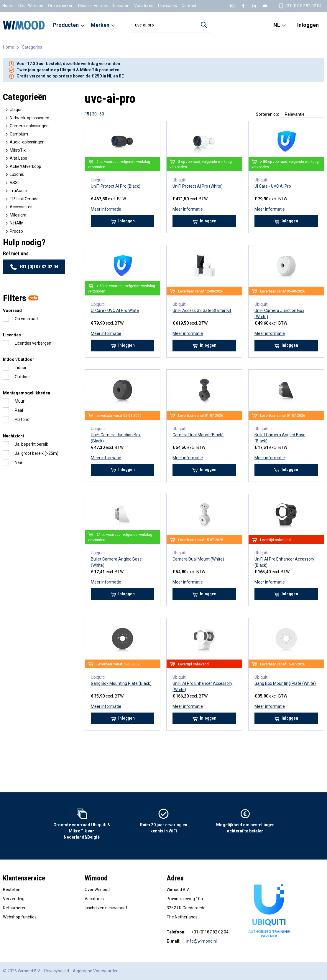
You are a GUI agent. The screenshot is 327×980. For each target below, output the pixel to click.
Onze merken (61, 6)
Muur (20, 401)
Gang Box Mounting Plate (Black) (121, 683)
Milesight (15, 215)
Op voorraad (26, 319)
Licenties (12, 335)
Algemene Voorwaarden (96, 971)
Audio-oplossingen (24, 142)
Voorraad (12, 310)
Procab (14, 231)
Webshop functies (20, 917)
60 (102, 114)
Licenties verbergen (33, 343)
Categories (32, 47)
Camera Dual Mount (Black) (198, 435)
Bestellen (12, 890)
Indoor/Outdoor (19, 359)
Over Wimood (31, 6)
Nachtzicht (14, 436)
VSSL (12, 183)
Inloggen (308, 25)
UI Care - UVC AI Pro (273, 186)
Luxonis (14, 175)
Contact (189, 6)
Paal (19, 410)
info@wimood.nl (202, 941)
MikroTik (15, 150)
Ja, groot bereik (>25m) (37, 453)
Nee (18, 462)
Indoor (21, 368)
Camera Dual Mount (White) (198, 559)
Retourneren (15, 908)
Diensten (121, 6)
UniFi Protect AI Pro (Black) (116, 186)
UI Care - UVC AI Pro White (115, 310)
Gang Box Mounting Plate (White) (285, 683)
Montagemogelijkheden (27, 393)
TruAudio (15, 191)
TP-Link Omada (21, 199)
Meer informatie (106, 209)
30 (94, 114)
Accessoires (18, 207)
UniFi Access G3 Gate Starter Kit (202, 310)
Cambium (16, 134)
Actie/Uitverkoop (23, 167)
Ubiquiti (14, 110)
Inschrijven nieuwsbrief (106, 908)
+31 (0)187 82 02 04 (34, 267)
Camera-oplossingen (26, 126)
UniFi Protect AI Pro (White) (198, 186)
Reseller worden (93, 6)
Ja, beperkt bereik (31, 444)
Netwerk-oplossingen (27, 118)
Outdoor (22, 377)
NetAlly (14, 223)
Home (8, 6)
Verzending (14, 899)
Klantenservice (24, 878)
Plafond (22, 419)
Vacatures (144, 6)
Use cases (167, 6)
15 (87, 114)
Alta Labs (16, 158)
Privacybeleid (57, 971)
